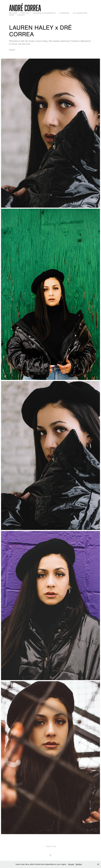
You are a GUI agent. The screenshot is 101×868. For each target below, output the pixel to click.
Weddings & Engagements (44, 13)
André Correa (25, 8)
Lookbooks (64, 13)
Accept (71, 864)
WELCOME (13, 13)
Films (11, 15)
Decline (79, 864)
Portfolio (25, 13)
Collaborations (80, 13)
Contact (21, 15)
